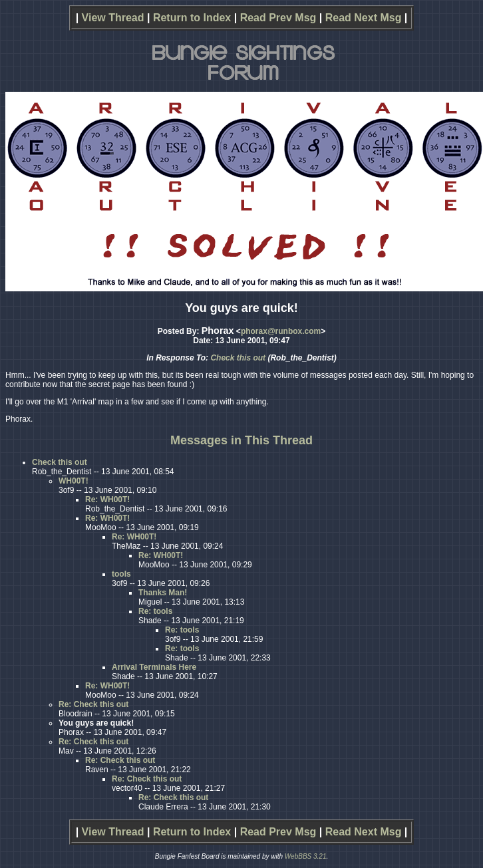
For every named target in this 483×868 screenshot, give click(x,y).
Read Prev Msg (278, 18)
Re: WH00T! (107, 500)
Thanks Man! (163, 593)
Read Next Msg (364, 18)
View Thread (113, 18)
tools (121, 574)
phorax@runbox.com (281, 331)
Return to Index (192, 18)
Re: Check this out (93, 704)
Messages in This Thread (241, 440)
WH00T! (74, 481)
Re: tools (155, 611)
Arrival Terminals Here (154, 667)
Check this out (238, 358)
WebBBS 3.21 (306, 856)
